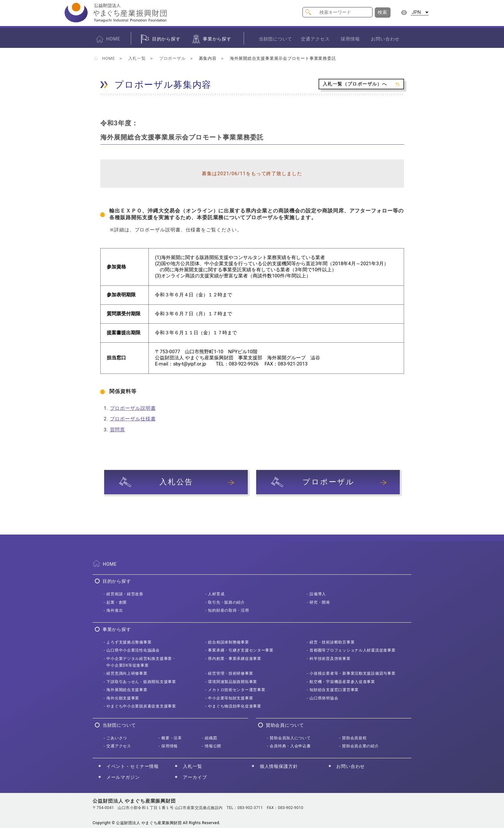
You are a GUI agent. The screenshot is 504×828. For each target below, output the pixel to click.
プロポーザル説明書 (133, 408)
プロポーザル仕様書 (133, 419)
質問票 (118, 430)
